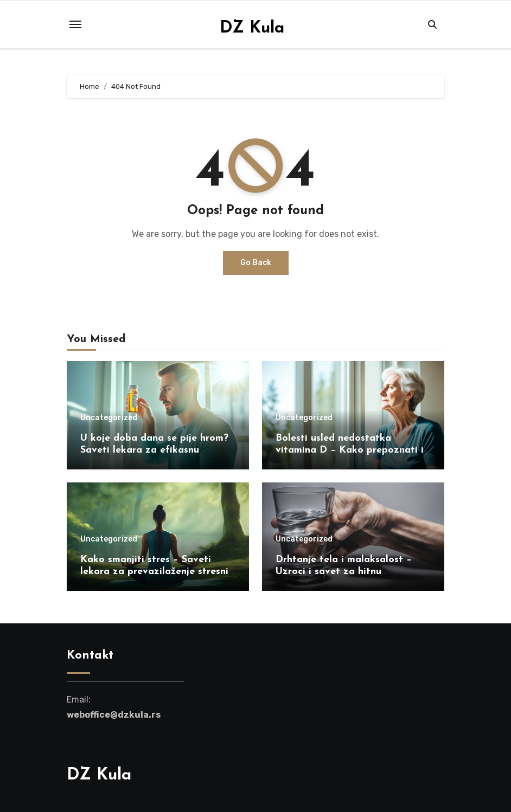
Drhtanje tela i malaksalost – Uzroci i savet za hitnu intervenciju (344, 571)
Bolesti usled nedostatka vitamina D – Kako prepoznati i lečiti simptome (350, 450)
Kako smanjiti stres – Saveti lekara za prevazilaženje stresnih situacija (157, 571)
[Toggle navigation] (75, 24)
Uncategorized (109, 418)
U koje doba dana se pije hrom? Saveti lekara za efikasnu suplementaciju (154, 450)
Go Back (256, 263)
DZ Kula (252, 28)
